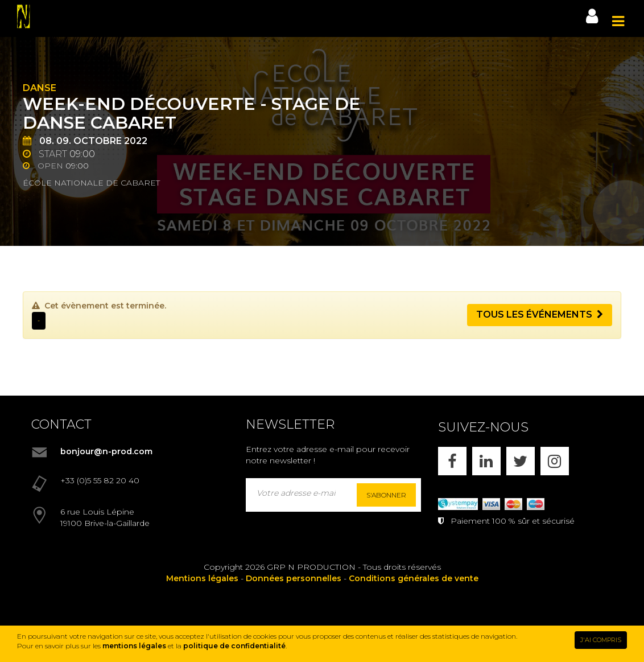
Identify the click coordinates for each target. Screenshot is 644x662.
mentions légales (134, 646)
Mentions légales (202, 578)
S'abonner (386, 495)
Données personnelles (294, 578)
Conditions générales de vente (414, 578)
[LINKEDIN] (486, 461)
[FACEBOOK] (452, 461)
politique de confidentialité (234, 646)
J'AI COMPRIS (601, 640)
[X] (521, 461)
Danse (40, 88)
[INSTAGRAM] (555, 461)
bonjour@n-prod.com (106, 451)
